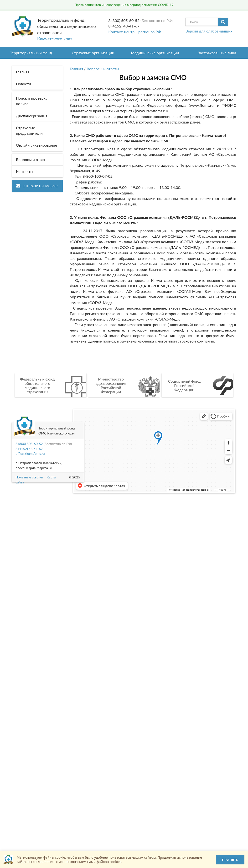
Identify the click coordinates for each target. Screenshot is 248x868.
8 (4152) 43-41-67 (124, 26)
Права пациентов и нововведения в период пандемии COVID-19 (124, 5)
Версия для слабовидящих (209, 31)
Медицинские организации (155, 53)
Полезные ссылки (29, 477)
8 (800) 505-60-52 (124, 20)
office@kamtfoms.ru (30, 453)
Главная (77, 69)
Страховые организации (93, 53)
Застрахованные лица (217, 53)
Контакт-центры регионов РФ (134, 32)
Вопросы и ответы (103, 69)
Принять (230, 860)
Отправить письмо (37, 186)
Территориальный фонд (31, 53)
